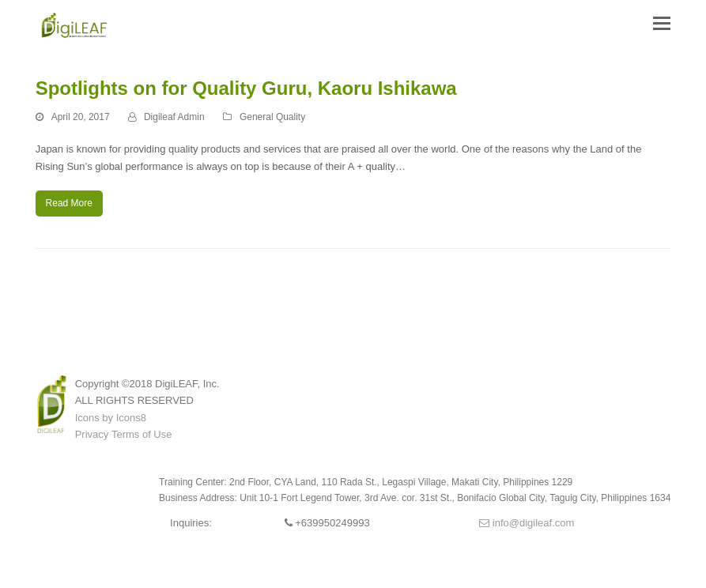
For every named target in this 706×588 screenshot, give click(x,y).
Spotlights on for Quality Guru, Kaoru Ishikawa (246, 88)
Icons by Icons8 (111, 418)
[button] (662, 24)
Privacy (92, 434)
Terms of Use (142, 434)
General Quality (272, 117)
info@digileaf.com (527, 523)
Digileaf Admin (174, 117)
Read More (69, 203)
